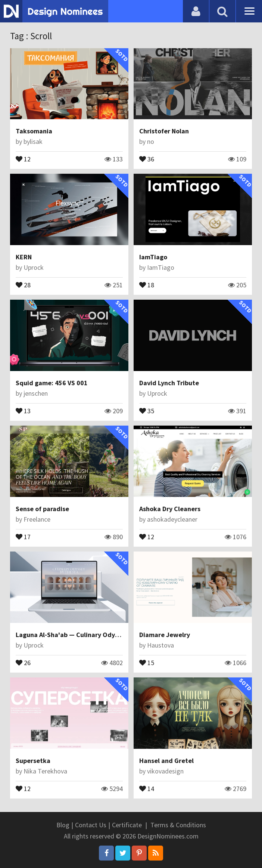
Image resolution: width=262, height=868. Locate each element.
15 (147, 662)
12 (23, 158)
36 (147, 158)
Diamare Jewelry (165, 635)
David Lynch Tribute (169, 383)
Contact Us (91, 825)
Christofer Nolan (164, 131)
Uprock (34, 267)
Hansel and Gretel (166, 761)
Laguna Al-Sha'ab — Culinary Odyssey (72, 635)
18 (147, 284)
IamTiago (153, 257)
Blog (63, 825)
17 (23, 536)
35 (147, 410)
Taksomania (34, 131)
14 (147, 788)
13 (23, 410)
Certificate (127, 825)
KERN (24, 257)
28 (23, 284)
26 (23, 662)
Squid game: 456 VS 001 (52, 383)
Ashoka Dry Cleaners (170, 509)
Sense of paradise (42, 509)
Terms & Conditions (178, 825)
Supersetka (33, 761)
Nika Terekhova (45, 771)
